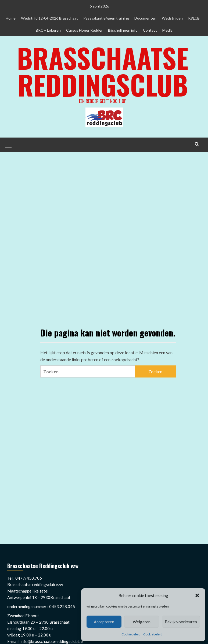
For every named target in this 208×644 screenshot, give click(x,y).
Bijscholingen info (123, 30)
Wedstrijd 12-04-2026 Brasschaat (49, 18)
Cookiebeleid (131, 634)
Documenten (145, 18)
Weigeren (142, 622)
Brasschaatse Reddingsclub (103, 71)
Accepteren (104, 622)
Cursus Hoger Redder (84, 30)
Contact (150, 30)
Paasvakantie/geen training (106, 18)
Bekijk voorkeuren (181, 622)
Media (167, 30)
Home (11, 18)
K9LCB (194, 18)
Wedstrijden (172, 18)
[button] (197, 595)
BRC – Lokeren (48, 30)
